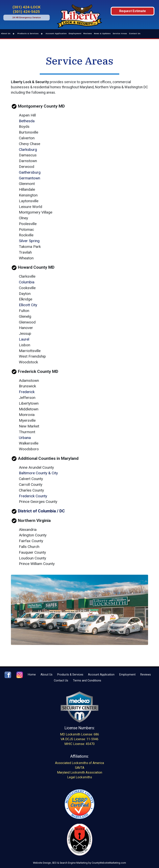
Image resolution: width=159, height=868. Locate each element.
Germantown (30, 178)
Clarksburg (28, 150)
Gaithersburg (30, 172)
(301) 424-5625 (26, 12)
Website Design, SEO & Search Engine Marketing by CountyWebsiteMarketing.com (79, 863)
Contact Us (135, 34)
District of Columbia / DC (41, 511)
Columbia (27, 282)
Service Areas (120, 34)
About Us (6, 34)
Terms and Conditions (87, 681)
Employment (75, 34)
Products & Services (28, 34)
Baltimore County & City (38, 473)
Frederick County (33, 496)
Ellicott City (28, 305)
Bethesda (27, 121)
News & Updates (102, 34)
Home (32, 675)
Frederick (27, 392)
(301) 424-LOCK (27, 7)
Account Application (56, 34)
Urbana (25, 438)
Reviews (88, 34)
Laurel (24, 339)
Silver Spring (29, 241)
